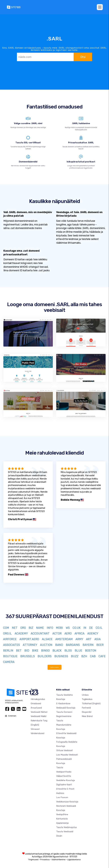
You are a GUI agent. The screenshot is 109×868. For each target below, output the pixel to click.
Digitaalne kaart (64, 784)
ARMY (79, 639)
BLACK (57, 651)
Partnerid (86, 708)
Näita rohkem (54, 667)
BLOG (68, 651)
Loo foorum (62, 797)
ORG (23, 628)
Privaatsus (45, 859)
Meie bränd (87, 716)
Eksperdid (87, 712)
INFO (50, 628)
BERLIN (8, 651)
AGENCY (93, 633)
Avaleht (34, 695)
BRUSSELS (28, 656)
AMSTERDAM (64, 639)
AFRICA (79, 633)
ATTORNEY (30, 645)
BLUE (78, 651)
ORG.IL (7, 633)
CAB (93, 656)
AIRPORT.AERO (29, 639)
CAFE (102, 656)
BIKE (35, 651)
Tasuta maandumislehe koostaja (64, 725)
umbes (85, 695)
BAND (59, 645)
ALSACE (47, 639)
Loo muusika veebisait (67, 755)
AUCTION (46, 645)
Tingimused (33, 859)
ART (89, 639)
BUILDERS (45, 656)
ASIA (98, 639)
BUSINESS (61, 656)
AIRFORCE (10, 639)
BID (27, 651)
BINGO (45, 651)
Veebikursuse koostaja (67, 802)
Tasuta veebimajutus (66, 827)
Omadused (36, 703)
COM (6, 628)
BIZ (31, 628)
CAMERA (9, 662)
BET (19, 651)
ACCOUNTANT (40, 633)
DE (91, 628)
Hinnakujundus (38, 699)
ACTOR (57, 633)
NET (15, 628)
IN (85, 628)
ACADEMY (21, 633)
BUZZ (75, 656)
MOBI (59, 628)
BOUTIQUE (10, 656)
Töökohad (91, 703)
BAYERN (88, 645)
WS (68, 628)
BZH (84, 656)
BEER (100, 645)
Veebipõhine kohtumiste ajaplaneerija (62, 819)
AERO (68, 633)
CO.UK (77, 628)
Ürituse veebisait (65, 750)
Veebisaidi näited (39, 712)
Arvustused (36, 708)
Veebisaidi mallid (38, 716)
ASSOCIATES (11, 645)
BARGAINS (73, 645)
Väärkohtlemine (58, 859)
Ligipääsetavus (74, 859)
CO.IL (99, 628)
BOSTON (91, 651)
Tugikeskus (87, 699)
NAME (40, 628)
